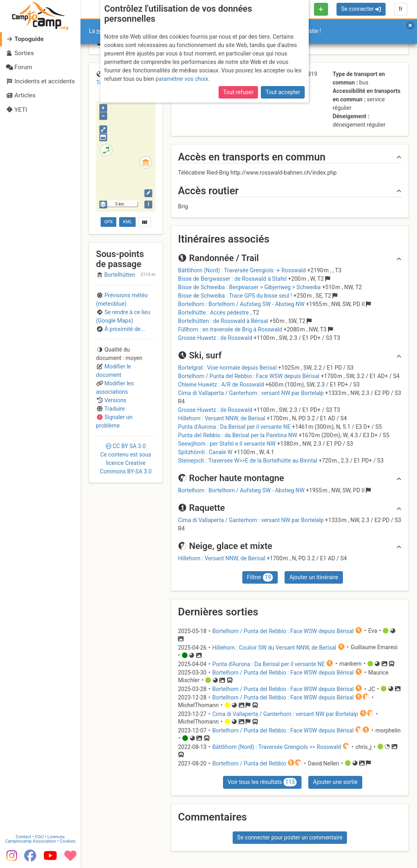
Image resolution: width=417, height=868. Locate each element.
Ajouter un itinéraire (314, 577)
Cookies (67, 841)
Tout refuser (238, 92)
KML (128, 222)
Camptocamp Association (30, 841)
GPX (108, 222)
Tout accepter (283, 92)
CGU (39, 837)
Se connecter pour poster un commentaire (290, 837)
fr (400, 9)
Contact (23, 837)
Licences (56, 837)
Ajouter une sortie (335, 782)
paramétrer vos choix (182, 79)
